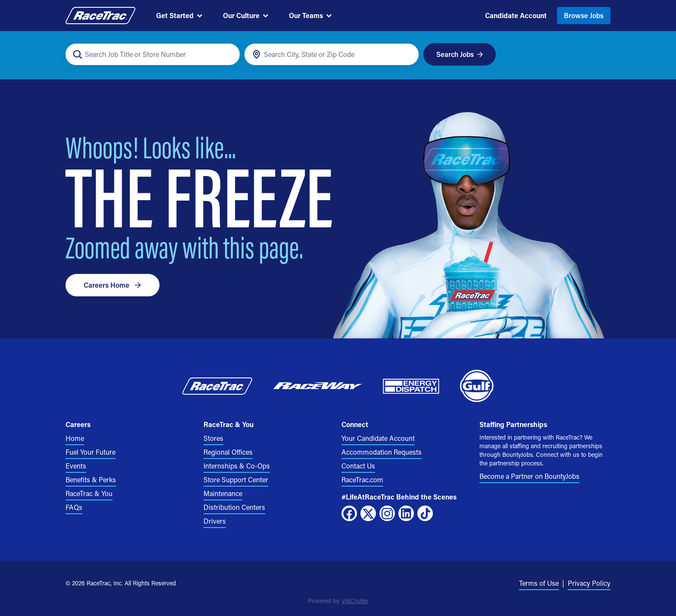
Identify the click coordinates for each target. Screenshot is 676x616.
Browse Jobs (584, 15)
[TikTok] (425, 513)
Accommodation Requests (382, 452)
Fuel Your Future (91, 452)
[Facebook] (349, 513)
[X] (368, 513)
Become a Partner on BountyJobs (529, 476)
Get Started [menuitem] (179, 15)
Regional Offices (228, 452)
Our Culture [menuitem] (246, 15)
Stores (213, 438)
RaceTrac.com (362, 479)
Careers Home (113, 285)
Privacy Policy (589, 583)
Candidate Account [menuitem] (516, 15)
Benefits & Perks (91, 479)
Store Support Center (236, 479)
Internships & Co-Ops (237, 466)
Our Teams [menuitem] (310, 15)
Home (75, 438)
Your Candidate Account (378, 438)
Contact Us (358, 466)
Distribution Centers (234, 507)
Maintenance (223, 493)
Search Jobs (460, 54)
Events (76, 466)
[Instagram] (387, 513)
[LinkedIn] (406, 513)
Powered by (338, 601)
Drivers (215, 521)
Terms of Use (539, 583)
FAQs (74, 507)
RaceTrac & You (89, 493)
